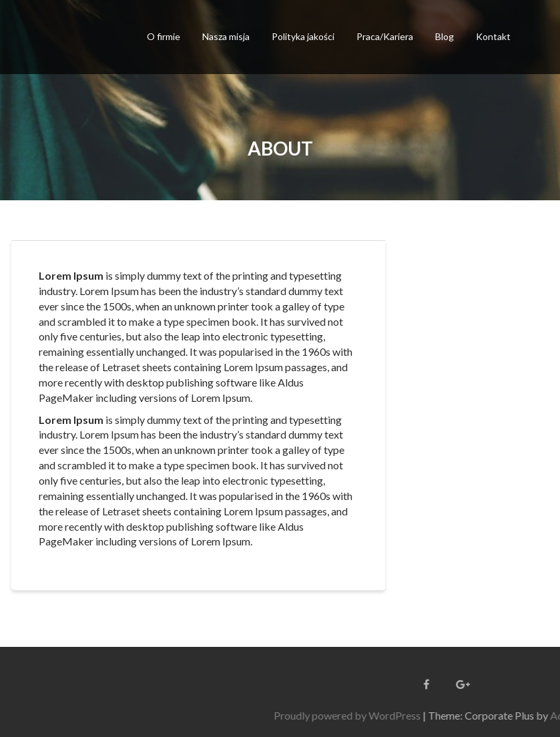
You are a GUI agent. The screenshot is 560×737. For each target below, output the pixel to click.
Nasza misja (226, 36)
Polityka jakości (303, 36)
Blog (445, 36)
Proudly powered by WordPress (401, 715)
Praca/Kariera (385, 36)
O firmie (164, 36)
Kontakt (493, 36)
